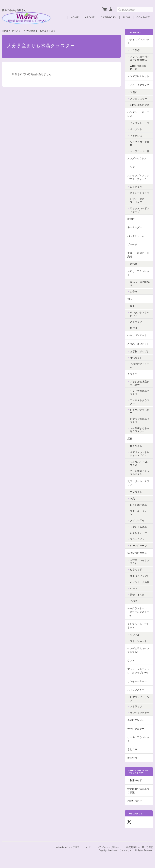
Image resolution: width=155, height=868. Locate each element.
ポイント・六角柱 (140, 582)
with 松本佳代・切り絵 (139, 67)
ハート (134, 588)
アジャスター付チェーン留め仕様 (140, 58)
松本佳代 (132, 758)
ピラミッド (136, 569)
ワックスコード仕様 (140, 143)
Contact (143, 18)
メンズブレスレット (138, 76)
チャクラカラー (136, 729)
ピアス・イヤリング (138, 85)
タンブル (135, 635)
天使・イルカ (137, 595)
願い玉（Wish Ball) (140, 284)
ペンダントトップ (140, 123)
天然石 (134, 92)
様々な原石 (136, 446)
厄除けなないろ (136, 720)
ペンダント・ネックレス (138, 114)
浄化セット (136, 358)
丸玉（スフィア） (140, 576)
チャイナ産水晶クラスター (140, 392)
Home (75, 18)
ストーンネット (138, 641)
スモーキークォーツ (140, 513)
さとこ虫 (132, 749)
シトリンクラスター (140, 411)
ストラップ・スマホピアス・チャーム (138, 177)
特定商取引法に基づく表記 (138, 791)
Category (109, 18)
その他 (134, 601)
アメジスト (136, 492)
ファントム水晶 (138, 527)
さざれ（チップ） (140, 351)
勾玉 (130, 299)
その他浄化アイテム (140, 365)
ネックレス (136, 136)
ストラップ (136, 322)
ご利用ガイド (135, 780)
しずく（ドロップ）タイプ (138, 201)
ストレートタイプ (140, 193)
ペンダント (136, 129)
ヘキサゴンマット (137, 335)
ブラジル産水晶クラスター (140, 383)
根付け (131, 219)
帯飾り (134, 264)
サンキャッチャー (137, 681)
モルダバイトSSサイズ (139, 463)
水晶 (132, 499)
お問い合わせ (135, 801)
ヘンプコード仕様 (140, 151)
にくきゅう (136, 187)
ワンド (131, 660)
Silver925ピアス (140, 105)
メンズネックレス (137, 158)
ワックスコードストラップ (140, 210)
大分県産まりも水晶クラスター (140, 430)
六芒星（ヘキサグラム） (140, 562)
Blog (126, 18)
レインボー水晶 (138, 505)
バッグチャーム (136, 236)
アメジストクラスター (140, 402)
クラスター (17, 31)
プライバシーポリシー (108, 847)
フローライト (137, 539)
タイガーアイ (137, 520)
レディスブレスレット (138, 41)
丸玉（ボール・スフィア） (138, 483)
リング (131, 167)
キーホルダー (135, 227)
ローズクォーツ (138, 545)
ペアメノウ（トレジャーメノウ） (140, 454)
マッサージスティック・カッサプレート (138, 671)
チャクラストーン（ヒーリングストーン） (138, 612)
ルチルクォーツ (138, 533)
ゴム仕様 (135, 50)
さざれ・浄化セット (138, 344)
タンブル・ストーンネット (138, 626)
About (90, 18)
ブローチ (132, 244)
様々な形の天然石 (137, 553)
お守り (134, 292)
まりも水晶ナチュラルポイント (140, 472)
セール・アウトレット (138, 739)
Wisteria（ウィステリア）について (73, 847)
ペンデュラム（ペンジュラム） (138, 650)
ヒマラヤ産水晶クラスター (140, 421)
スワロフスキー (138, 99)
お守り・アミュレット (138, 273)
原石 (130, 439)
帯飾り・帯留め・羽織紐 (138, 255)
